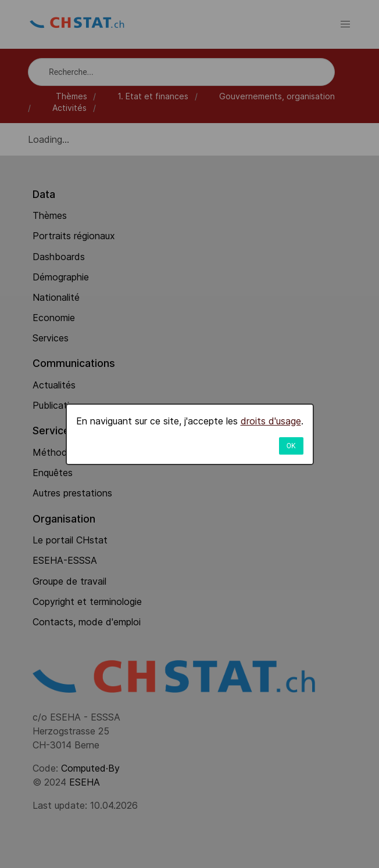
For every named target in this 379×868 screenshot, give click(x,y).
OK (291, 446)
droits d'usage (271, 421)
